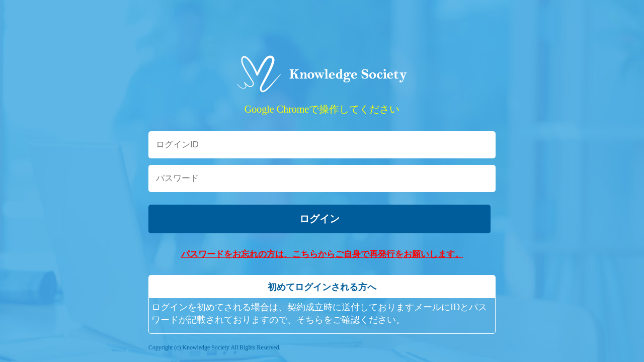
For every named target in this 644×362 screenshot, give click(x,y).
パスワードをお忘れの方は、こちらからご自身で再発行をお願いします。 (322, 254)
